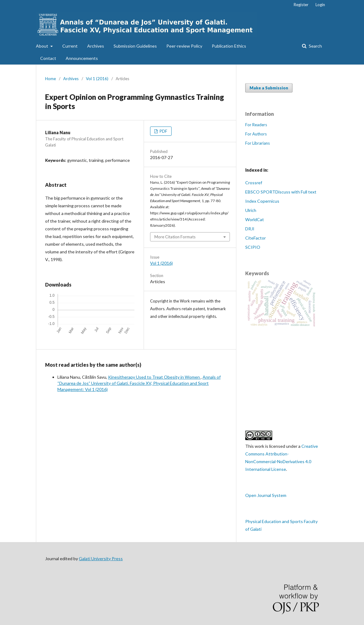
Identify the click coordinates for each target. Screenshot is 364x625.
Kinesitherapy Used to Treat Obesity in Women (154, 377)
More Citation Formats (175, 237)
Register (301, 5)
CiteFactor (256, 238)
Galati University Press (101, 559)
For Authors (256, 134)
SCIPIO (253, 247)
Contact (48, 58)
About (43, 46)
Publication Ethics (229, 46)
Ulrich (251, 210)
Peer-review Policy (184, 46)
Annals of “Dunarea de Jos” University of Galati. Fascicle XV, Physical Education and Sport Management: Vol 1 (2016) (139, 383)
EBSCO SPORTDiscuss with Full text (281, 192)
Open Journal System (266, 495)
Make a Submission (269, 88)
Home (50, 79)
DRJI (250, 229)
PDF (163, 131)
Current (70, 46)
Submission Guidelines (135, 46)
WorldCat (255, 219)
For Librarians (258, 143)
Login (320, 5)
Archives (96, 46)
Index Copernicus (262, 201)
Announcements (82, 58)
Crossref (254, 183)
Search (315, 46)
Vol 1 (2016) (97, 79)
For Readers (256, 125)
